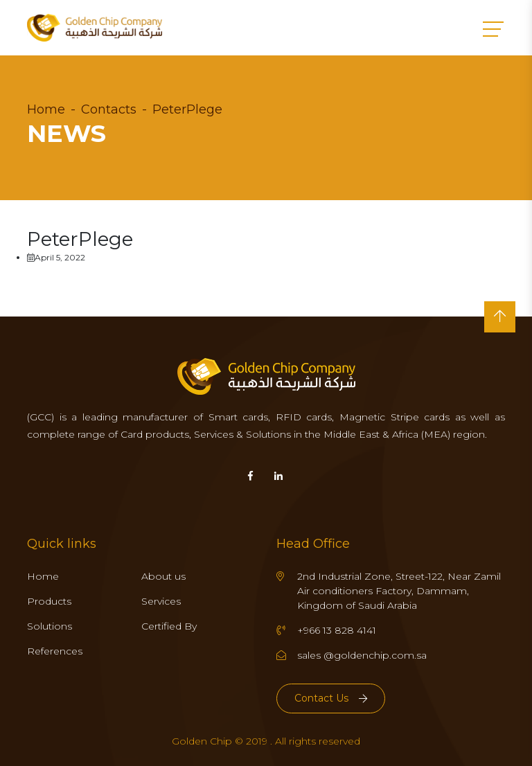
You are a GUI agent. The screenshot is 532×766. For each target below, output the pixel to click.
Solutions (50, 626)
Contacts (109, 109)
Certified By (169, 626)
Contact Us (331, 698)
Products (49, 601)
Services (161, 601)
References (55, 651)
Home (46, 109)
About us (163, 576)
